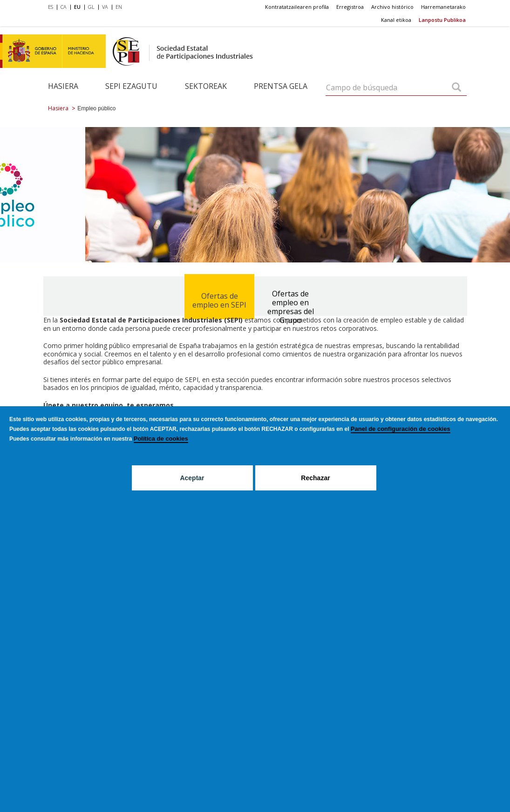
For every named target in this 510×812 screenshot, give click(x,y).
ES (51, 7)
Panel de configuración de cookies (401, 429)
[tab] (219, 294)
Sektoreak (206, 86)
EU (77, 7)
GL (91, 7)
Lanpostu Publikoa (442, 20)
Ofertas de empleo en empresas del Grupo (291, 307)
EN (119, 7)
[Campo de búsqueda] (456, 88)
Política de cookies (161, 439)
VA (105, 7)
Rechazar (315, 478)
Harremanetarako (443, 7)
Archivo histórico (392, 7)
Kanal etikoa (396, 20)
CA (64, 7)
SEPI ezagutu (131, 86)
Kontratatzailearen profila (297, 7)
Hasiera (63, 86)
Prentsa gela (281, 86)
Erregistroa (350, 7)
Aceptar (192, 478)
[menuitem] (52, 7)
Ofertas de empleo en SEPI (219, 300)
